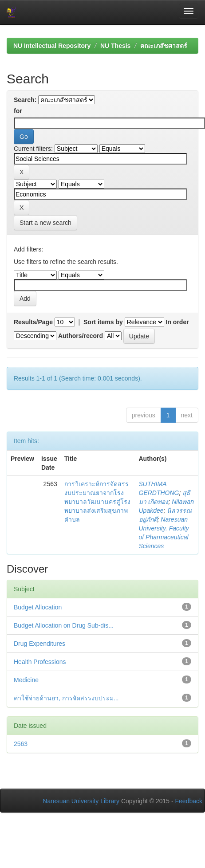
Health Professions (40, 662)
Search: (25, 100)
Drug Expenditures (39, 644)
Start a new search (45, 223)
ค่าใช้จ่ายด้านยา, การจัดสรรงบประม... (66, 698)
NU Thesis (115, 46)
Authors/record (81, 336)
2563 (21, 744)
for (18, 111)
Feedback (189, 801)
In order (177, 322)
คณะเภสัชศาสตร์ (164, 46)
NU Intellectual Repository (52, 46)
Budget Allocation (38, 607)
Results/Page (33, 322)
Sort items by (103, 322)
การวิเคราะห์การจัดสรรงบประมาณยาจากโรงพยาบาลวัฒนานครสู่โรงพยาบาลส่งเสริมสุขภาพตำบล (97, 502)
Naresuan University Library (81, 801)
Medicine (26, 680)
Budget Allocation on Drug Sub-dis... (64, 625)
